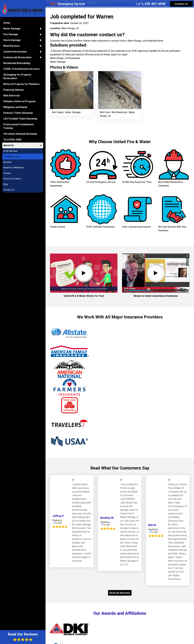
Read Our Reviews (23, 637)
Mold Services (12, 46)
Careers (7, 173)
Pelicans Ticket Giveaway (18, 113)
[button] (41, 29)
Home (7, 23)
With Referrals (12, 96)
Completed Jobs (12, 156)
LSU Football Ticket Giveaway (20, 119)
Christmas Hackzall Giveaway (20, 134)
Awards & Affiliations (14, 168)
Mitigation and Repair (15, 107)
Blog (6, 184)
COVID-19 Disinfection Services (22, 69)
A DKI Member (10, 151)
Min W (152, 525)
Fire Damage (11, 34)
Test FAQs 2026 (12, 140)
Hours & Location (12, 179)
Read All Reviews (120, 593)
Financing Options (14, 90)
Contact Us (181, 4)
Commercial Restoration (17, 57)
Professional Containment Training (18, 126)
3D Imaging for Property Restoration (17, 77)
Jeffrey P (58, 516)
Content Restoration (15, 52)
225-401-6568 (153, 4)
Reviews (7, 162)
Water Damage (12, 29)
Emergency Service (67, 4)
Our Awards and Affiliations (120, 613)
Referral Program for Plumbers (22, 84)
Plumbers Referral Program (19, 101)
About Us (9, 145)
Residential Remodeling (17, 63)
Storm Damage (12, 40)
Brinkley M (107, 518)
